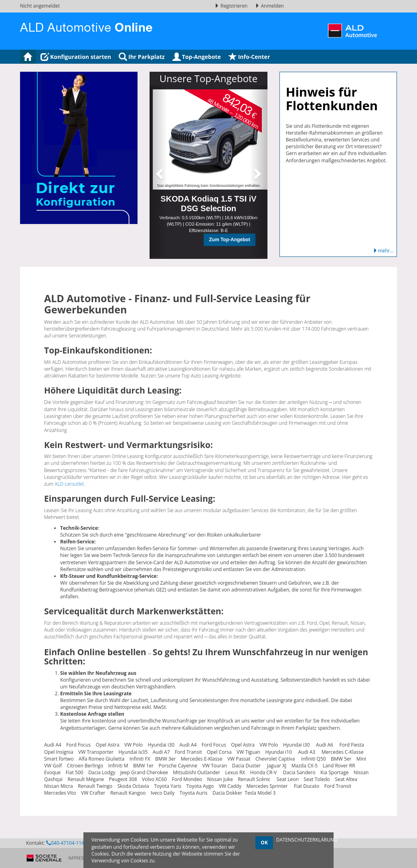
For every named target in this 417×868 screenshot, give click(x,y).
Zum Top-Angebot (229, 240)
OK (264, 843)
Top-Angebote (197, 57)
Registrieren (232, 6)
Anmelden (269, 6)
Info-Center (249, 57)
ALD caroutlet (69, 484)
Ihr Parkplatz (142, 57)
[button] (158, 171)
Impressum (81, 858)
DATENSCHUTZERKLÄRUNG (307, 840)
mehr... (383, 251)
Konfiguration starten (76, 57)
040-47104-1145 (67, 843)
